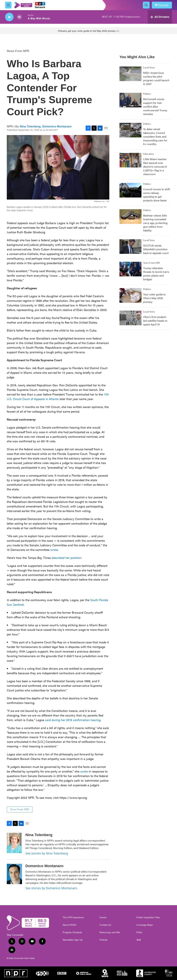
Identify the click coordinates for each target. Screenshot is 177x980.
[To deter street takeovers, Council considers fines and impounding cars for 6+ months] (130, 130)
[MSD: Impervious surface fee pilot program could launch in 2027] (130, 74)
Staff (139, 940)
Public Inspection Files (148, 917)
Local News (149, 68)
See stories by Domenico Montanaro (51, 888)
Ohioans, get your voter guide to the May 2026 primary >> (89, 31)
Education (148, 154)
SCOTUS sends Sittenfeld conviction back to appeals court (156, 249)
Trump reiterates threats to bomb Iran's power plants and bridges (156, 274)
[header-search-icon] (146, 5)
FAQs (139, 932)
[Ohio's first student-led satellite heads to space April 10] (130, 318)
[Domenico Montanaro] (14, 874)
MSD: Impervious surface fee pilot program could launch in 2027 (156, 78)
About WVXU (69, 925)
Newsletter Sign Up (73, 940)
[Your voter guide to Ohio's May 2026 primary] (130, 295)
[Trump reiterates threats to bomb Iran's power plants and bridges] (130, 269)
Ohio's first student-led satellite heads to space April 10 (155, 321)
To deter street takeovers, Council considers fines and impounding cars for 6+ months (155, 136)
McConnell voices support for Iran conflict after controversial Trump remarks (155, 106)
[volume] (19, 17)
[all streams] (160, 17)
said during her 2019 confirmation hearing (73, 720)
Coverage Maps (145, 925)
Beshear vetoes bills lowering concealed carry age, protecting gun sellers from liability (155, 223)
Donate (163, 5)
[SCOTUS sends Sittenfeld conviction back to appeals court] (130, 247)
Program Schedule (72, 932)
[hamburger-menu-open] (8, 5)
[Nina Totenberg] (14, 843)
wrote (54, 550)
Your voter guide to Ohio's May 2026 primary (154, 298)
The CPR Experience (73, 917)
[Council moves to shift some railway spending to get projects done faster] (130, 190)
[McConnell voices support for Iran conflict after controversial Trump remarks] (130, 100)
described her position (66, 558)
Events (103, 917)
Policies (103, 940)
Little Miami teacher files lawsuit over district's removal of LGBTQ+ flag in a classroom (155, 167)
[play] (9, 17)
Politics (147, 94)
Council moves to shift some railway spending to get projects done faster (157, 195)
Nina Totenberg (30, 126)
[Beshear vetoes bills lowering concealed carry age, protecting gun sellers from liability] (130, 216)
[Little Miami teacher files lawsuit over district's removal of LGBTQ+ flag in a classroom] (130, 160)
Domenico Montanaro (57, 126)
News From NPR (18, 51)
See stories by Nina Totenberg (47, 853)
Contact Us (105, 925)
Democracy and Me (110, 932)
